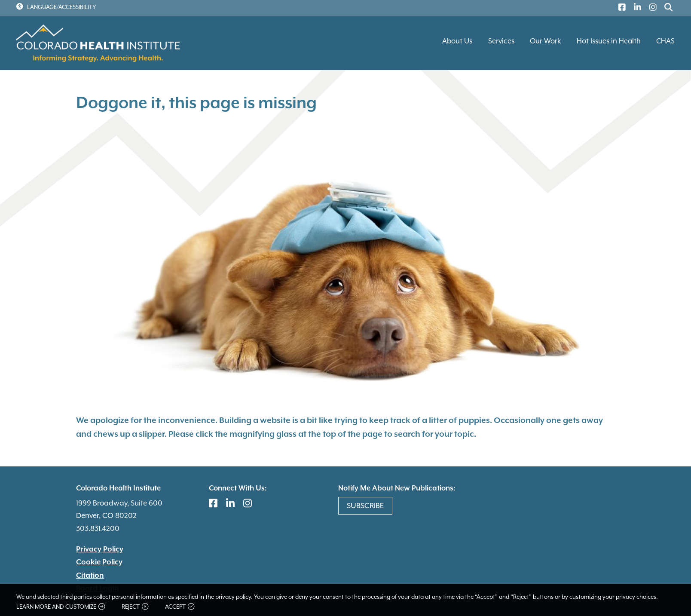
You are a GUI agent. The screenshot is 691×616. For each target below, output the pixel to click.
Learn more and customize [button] (61, 607)
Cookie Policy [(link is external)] (99, 562)
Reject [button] (135, 607)
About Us (457, 41)
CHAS (665, 41)
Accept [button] (180, 607)
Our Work (546, 41)
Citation (90, 576)
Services (501, 41)
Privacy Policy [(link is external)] (100, 549)
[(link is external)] (620, 8)
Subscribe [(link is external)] (365, 506)
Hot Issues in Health (609, 41)
